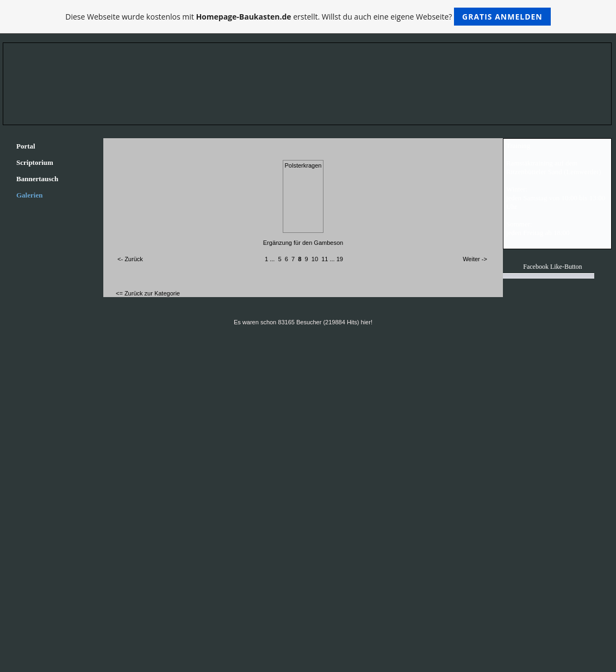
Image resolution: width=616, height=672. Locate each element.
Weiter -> (475, 259)
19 (340, 259)
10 (315, 259)
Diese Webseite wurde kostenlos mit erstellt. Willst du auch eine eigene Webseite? (308, 17)
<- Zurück (130, 259)
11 (325, 259)
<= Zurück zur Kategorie (148, 293)
